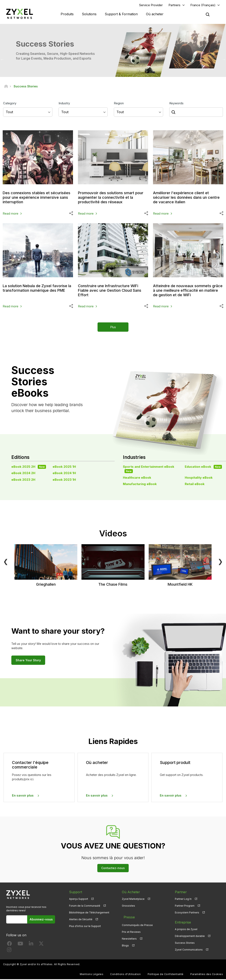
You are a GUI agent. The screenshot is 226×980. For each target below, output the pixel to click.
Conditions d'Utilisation (125, 975)
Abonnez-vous (41, 920)
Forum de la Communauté (85, 907)
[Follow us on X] (41, 945)
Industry (64, 104)
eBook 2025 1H (64, 467)
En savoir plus (23, 796)
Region (119, 104)
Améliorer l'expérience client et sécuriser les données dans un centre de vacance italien (184, 198)
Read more (11, 214)
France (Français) (203, 5)
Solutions (89, 14)
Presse (127, 916)
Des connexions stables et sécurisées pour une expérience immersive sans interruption (34, 198)
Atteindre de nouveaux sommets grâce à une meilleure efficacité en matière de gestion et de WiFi (187, 291)
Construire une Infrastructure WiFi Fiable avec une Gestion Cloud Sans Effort (111, 291)
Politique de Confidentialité (166, 975)
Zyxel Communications (189, 951)
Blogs (125, 944)
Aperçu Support (79, 900)
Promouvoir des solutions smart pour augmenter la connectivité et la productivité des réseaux (111, 198)
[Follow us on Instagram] (9, 952)
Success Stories (185, 944)
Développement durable (190, 937)
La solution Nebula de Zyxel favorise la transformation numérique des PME (30, 291)
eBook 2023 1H (64, 480)
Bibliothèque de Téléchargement (89, 913)
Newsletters (129, 937)
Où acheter (155, 14)
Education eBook (203, 467)
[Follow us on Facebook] (9, 945)
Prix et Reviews (131, 930)
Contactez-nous (113, 869)
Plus (113, 328)
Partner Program (185, 907)
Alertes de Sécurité (81, 920)
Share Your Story (28, 661)
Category (10, 104)
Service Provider (151, 5)
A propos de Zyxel (186, 930)
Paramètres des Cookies (207, 975)
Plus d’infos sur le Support (85, 927)
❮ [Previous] (6, 562)
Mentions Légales (92, 975)
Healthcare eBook (137, 478)
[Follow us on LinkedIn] (31, 945)
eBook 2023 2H (23, 480)
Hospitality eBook (199, 478)
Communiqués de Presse (137, 923)
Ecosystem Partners (187, 913)
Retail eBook (195, 485)
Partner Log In (183, 900)
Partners (174, 5)
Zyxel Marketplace (133, 900)
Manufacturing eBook (140, 485)
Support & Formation (121, 14)
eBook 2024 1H (64, 474)
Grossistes (128, 907)
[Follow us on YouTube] (20, 945)
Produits (67, 14)
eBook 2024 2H (23, 474)
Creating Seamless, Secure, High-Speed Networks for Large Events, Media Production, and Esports (55, 57)
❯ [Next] (220, 562)
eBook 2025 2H (29, 467)
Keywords (176, 104)
